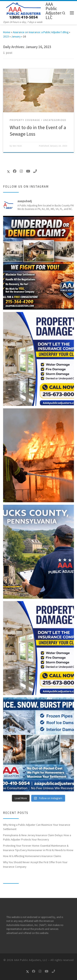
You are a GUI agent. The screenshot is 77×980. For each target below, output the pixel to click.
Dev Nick (17, 146)
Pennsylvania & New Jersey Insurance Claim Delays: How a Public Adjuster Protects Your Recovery (37, 837)
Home (7, 32)
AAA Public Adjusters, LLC (31, 960)
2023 (6, 36)
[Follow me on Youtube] (28, 171)
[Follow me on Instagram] (21, 171)
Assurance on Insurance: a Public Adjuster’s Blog (41, 32)
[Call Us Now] (35, 171)
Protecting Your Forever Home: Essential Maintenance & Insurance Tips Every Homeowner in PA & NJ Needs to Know (38, 848)
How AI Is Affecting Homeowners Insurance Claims (32, 856)
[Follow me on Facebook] (15, 171)
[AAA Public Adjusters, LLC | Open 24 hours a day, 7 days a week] (24, 10)
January (16, 36)
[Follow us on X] (6, 172)
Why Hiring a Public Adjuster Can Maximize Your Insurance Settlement (37, 827)
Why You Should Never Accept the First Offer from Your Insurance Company (35, 864)
